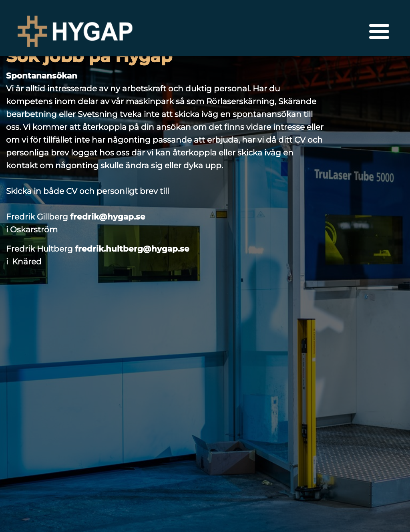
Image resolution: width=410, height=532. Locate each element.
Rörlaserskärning (240, 101)
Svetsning (98, 114)
